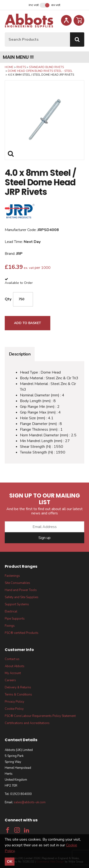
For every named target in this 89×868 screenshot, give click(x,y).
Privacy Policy (14, 702)
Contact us (12, 659)
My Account (13, 673)
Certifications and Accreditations (27, 723)
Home (9, 67)
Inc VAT (34, 5)
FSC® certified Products (22, 633)
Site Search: (5, 32)
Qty (8, 299)
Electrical (11, 612)
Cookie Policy (14, 709)
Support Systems (17, 604)
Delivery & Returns (18, 687)
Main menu (18, 57)
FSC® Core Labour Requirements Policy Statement (40, 716)
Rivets (21, 67)
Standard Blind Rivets (46, 67)
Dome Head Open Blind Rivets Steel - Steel (40, 71)
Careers (10, 680)
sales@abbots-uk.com (30, 802)
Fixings (10, 626)
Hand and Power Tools (21, 590)
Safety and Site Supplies (22, 597)
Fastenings (12, 576)
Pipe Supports (15, 619)
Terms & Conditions (18, 695)
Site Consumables (17, 583)
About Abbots (15, 666)
